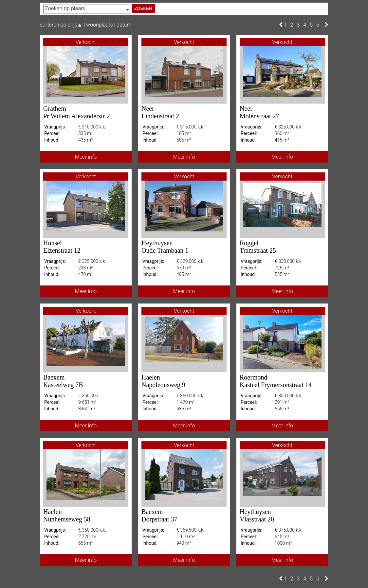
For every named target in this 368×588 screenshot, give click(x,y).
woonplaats (100, 25)
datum (124, 25)
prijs (75, 25)
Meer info (86, 157)
